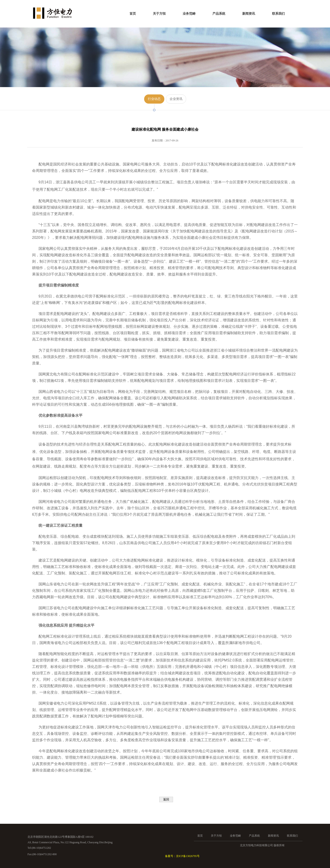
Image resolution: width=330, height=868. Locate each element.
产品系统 (219, 14)
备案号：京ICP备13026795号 (182, 856)
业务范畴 (189, 14)
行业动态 (154, 99)
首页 (133, 14)
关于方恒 (159, 14)
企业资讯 (176, 99)
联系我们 (278, 14)
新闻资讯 (249, 14)
